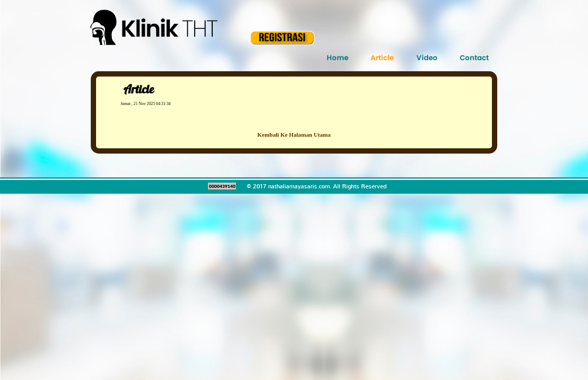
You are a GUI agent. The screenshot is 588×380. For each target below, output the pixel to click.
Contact (474, 58)
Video (427, 58)
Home (338, 58)
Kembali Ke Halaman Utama (294, 135)
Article (382, 58)
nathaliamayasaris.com (299, 186)
